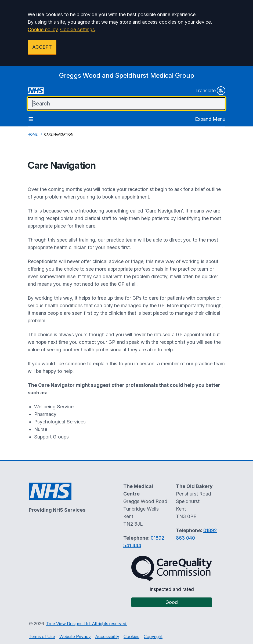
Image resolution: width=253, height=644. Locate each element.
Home (33, 134)
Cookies (131, 636)
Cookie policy (43, 29)
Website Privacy (75, 636)
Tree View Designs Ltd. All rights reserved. (87, 624)
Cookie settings (77, 29)
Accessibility (107, 636)
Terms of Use (42, 636)
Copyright (153, 636)
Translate (210, 91)
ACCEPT (42, 47)
